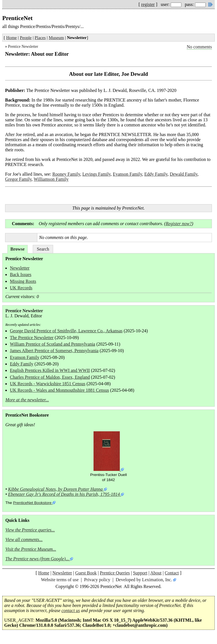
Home (11, 37)
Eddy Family (156, 174)
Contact (172, 573)
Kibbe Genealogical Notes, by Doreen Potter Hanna (56, 489)
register (148, 4)
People (26, 37)
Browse (18, 249)
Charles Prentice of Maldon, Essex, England (50, 377)
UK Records (21, 288)
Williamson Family (51, 179)
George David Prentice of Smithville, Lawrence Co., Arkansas (66, 331)
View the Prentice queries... (30, 530)
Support (140, 573)
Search (43, 249)
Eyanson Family (127, 174)
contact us (71, 610)
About (156, 573)
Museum (57, 37)
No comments (199, 47)
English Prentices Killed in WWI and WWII (50, 370)
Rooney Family (66, 174)
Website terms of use (60, 580)
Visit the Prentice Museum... (31, 549)
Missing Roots (23, 281)
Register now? (179, 224)
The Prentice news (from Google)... (37, 559)
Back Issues (21, 274)
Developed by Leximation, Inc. (144, 580)
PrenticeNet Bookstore (32, 503)
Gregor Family (18, 179)
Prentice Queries (115, 573)
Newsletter (20, 268)
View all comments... (24, 539)
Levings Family (96, 174)
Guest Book (86, 573)
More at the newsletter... (27, 400)
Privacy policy (97, 580)
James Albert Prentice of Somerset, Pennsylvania (54, 351)
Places (40, 37)
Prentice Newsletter (23, 47)
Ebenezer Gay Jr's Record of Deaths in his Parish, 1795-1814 (64, 494)
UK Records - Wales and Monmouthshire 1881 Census (59, 390)
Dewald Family (184, 174)
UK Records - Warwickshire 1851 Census (48, 384)
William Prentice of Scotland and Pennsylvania (53, 344)
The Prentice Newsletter (32, 338)
